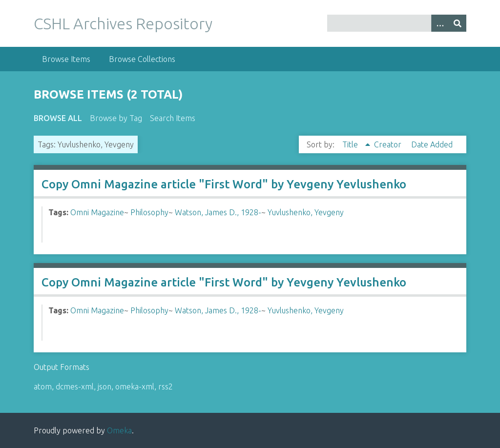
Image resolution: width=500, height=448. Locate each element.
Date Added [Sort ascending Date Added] (432, 144)
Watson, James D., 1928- (218, 212)
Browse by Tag (116, 118)
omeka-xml (135, 387)
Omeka (119, 430)
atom (43, 387)
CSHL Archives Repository (123, 23)
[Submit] (458, 23)
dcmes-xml (75, 387)
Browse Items (66, 59)
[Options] (440, 23)
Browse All (58, 118)
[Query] (397, 23)
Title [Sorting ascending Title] (351, 144)
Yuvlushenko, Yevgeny (306, 212)
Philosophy (149, 212)
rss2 (166, 387)
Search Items (173, 118)
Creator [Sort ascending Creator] (389, 144)
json (104, 387)
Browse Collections (142, 59)
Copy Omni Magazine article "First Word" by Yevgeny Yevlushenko (224, 184)
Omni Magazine (97, 212)
